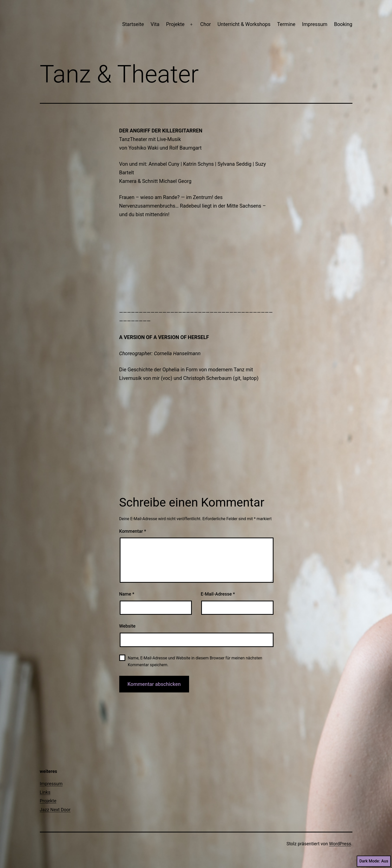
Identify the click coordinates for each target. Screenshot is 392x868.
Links (45, 792)
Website (127, 626)
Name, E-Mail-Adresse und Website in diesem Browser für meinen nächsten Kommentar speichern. (195, 661)
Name (127, 594)
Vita (155, 24)
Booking (343, 24)
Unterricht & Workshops (244, 24)
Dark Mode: (374, 861)
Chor (205, 24)
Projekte (175, 24)
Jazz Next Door (55, 810)
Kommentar (133, 531)
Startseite (133, 24)
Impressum (315, 24)
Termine (286, 24)
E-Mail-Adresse (218, 594)
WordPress (340, 844)
